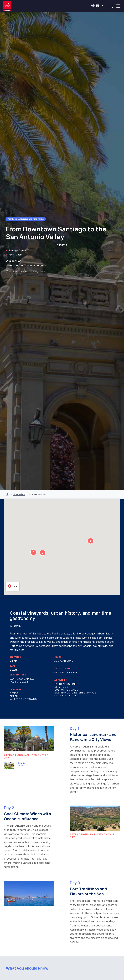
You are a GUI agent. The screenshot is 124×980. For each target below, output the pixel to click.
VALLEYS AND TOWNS (38, 265)
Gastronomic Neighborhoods (75, 693)
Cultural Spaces (66, 690)
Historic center (66, 672)
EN (96, 6)
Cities (14, 693)
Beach (14, 696)
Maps (13, 586)
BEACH (20, 265)
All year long (64, 661)
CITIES (9, 265)
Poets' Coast (15, 255)
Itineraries (19, 494)
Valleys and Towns (23, 699)
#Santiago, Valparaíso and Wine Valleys (26, 219)
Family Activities (66, 695)
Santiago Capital (17, 251)
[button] (91, 541)
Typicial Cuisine (66, 684)
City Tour (61, 687)
